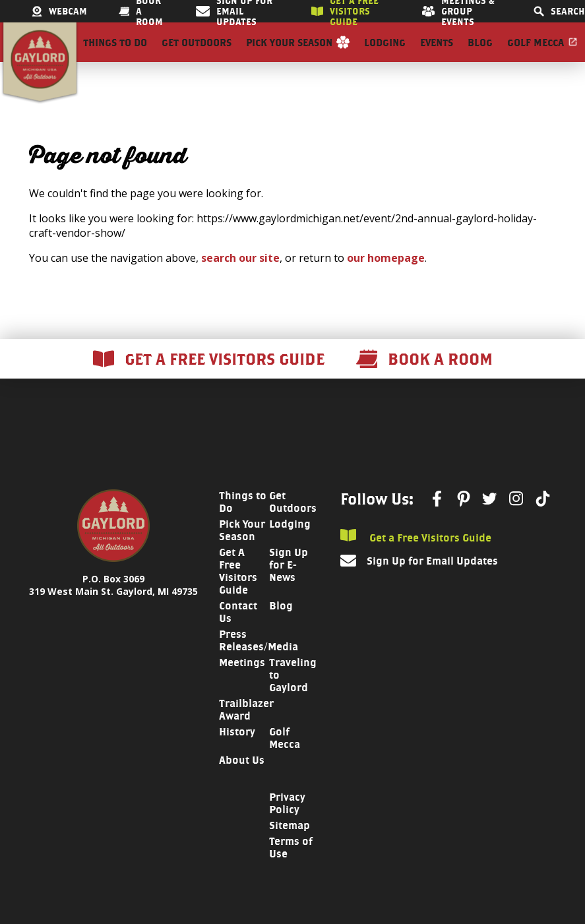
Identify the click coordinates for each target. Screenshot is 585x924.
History (237, 755)
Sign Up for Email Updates (432, 585)
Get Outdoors (197, 54)
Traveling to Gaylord (293, 699)
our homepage (386, 282)
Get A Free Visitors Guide (238, 595)
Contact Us (238, 636)
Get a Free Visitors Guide (416, 560)
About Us (242, 784)
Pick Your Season (289, 54)
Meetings (242, 686)
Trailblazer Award (246, 733)
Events (437, 54)
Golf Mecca (536, 54)
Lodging (385, 54)
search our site (240, 282)
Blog (480, 54)
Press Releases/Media (259, 664)
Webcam (59, 11)
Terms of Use (291, 871)
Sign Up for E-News (289, 589)
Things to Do (115, 54)
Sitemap (290, 849)
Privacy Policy (287, 827)
